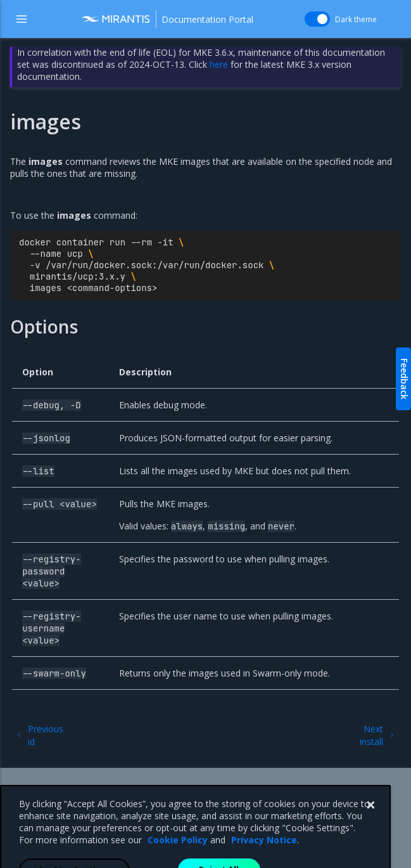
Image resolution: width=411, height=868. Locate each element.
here (219, 64)
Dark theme (356, 19)
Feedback (404, 379)
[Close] (370, 831)
